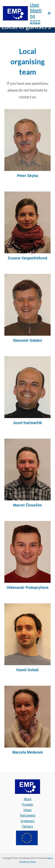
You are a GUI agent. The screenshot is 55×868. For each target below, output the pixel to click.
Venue (27, 810)
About (27, 799)
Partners (27, 826)
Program (27, 804)
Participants (28, 815)
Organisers (27, 821)
